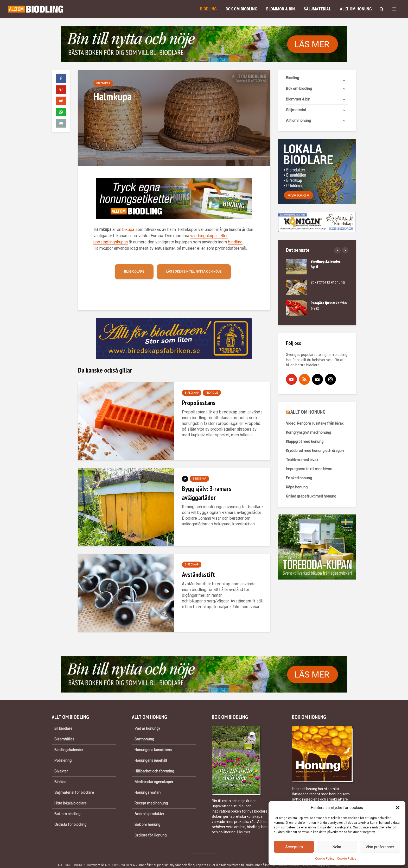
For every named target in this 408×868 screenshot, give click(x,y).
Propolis (212, 393)
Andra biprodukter (149, 805)
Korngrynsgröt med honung (308, 432)
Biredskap (103, 83)
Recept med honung (151, 794)
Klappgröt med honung (305, 442)
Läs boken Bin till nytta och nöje (194, 272)
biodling (235, 242)
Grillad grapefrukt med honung (311, 496)
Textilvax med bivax (302, 460)
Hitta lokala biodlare (71, 794)
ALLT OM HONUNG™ (71, 856)
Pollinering (63, 752)
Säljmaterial (317, 9)
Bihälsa (60, 773)
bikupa (128, 229)
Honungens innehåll (151, 752)
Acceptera (294, 847)
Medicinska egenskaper (154, 773)
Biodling (208, 9)
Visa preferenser (380, 847)
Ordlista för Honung (151, 826)
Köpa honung (297, 487)
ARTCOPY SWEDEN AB (121, 856)
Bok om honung (147, 816)
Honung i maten (148, 784)
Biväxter (61, 762)
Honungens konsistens (153, 741)
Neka (337, 847)
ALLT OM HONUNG (308, 412)
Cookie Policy (325, 859)
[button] (398, 808)
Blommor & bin (280, 9)
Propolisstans (199, 403)
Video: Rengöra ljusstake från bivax (315, 423)
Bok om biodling (241, 9)
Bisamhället (64, 730)
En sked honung (299, 478)
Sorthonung (144, 730)
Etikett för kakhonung (328, 282)
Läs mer (244, 823)
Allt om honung (356, 9)
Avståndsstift (199, 574)
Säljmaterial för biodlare (74, 784)
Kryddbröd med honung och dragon (315, 451)
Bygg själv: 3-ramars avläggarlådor (207, 493)
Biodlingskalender (69, 741)
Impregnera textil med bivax (309, 469)
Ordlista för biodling (70, 816)
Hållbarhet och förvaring (154, 762)
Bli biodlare (134, 272)
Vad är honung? (147, 720)
